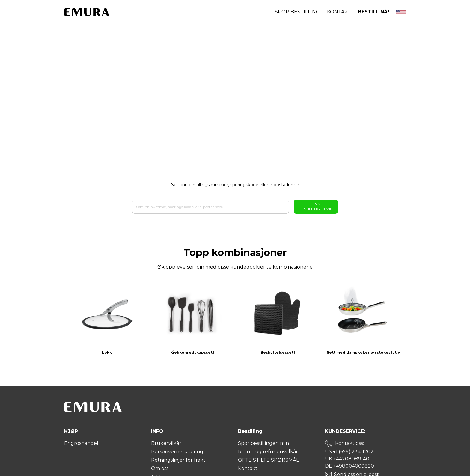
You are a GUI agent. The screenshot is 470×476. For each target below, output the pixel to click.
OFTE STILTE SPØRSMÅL (268, 460)
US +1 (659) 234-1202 (349, 452)
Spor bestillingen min (263, 443)
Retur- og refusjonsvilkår (268, 452)
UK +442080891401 (348, 459)
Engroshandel (81, 443)
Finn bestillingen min (316, 206)
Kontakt (339, 12)
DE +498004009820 (350, 466)
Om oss (160, 468)
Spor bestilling (297, 12)
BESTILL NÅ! (373, 12)
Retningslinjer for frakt (178, 460)
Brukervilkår (166, 443)
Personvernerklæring (177, 452)
